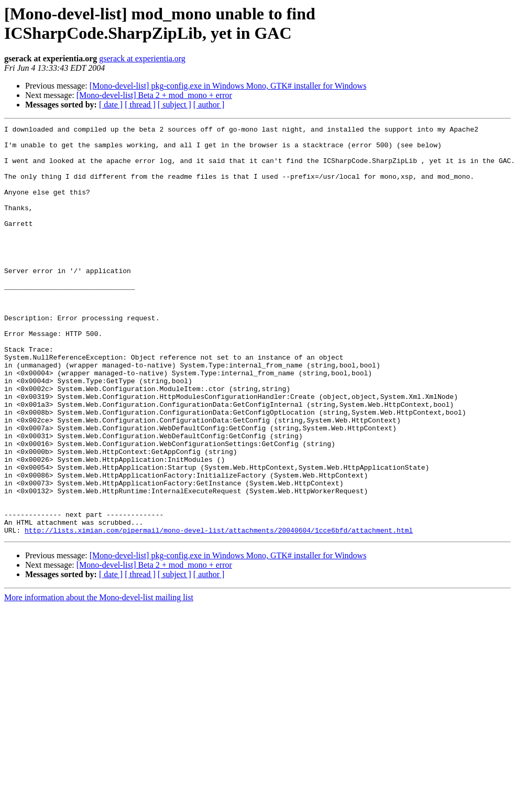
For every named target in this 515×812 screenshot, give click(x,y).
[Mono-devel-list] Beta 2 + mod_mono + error (154, 95)
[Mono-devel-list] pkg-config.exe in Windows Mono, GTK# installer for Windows (228, 86)
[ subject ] (174, 105)
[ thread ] (140, 105)
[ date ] (111, 105)
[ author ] (209, 105)
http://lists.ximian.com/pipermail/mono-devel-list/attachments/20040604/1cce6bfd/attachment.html (219, 612)
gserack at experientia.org (142, 58)
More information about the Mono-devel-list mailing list (99, 679)
